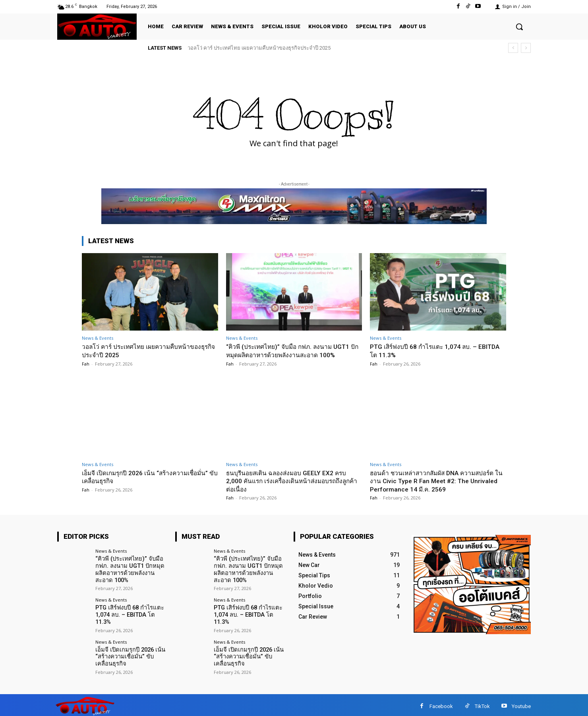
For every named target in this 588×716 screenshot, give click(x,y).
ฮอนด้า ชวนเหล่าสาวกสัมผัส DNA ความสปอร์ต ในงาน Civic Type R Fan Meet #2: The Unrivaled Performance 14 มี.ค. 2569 (438, 481)
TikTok (482, 703)
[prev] (513, 48)
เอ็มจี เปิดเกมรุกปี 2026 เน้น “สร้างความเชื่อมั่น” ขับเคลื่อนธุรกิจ (146, 477)
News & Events (98, 338)
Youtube (521, 703)
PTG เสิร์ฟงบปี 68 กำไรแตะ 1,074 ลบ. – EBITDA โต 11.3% (128, 613)
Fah (86, 363)
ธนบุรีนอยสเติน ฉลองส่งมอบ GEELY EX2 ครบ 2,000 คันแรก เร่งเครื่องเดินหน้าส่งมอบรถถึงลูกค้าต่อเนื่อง (292, 481)
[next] (526, 48)
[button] (519, 27)
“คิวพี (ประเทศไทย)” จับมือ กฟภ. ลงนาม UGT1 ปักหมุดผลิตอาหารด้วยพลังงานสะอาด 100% (294, 350)
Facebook (441, 703)
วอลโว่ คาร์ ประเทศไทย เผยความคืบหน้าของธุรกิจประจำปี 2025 (259, 48)
